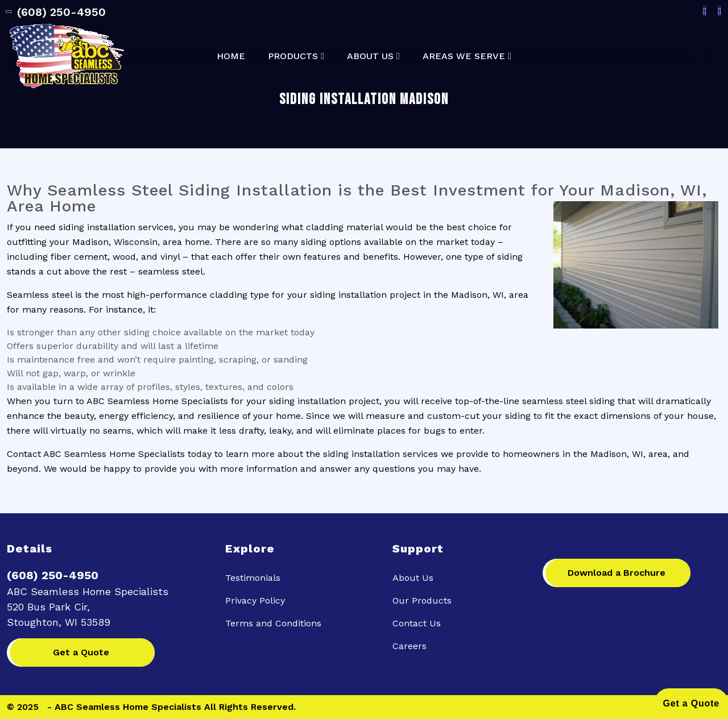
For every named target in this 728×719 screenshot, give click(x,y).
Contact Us (417, 623)
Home (231, 56)
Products (293, 56)
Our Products (422, 600)
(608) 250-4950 (56, 12)
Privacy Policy (255, 600)
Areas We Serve (464, 56)
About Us (370, 56)
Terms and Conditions (273, 623)
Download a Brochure (617, 573)
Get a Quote (81, 652)
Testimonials (253, 578)
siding (282, 401)
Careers (409, 646)
